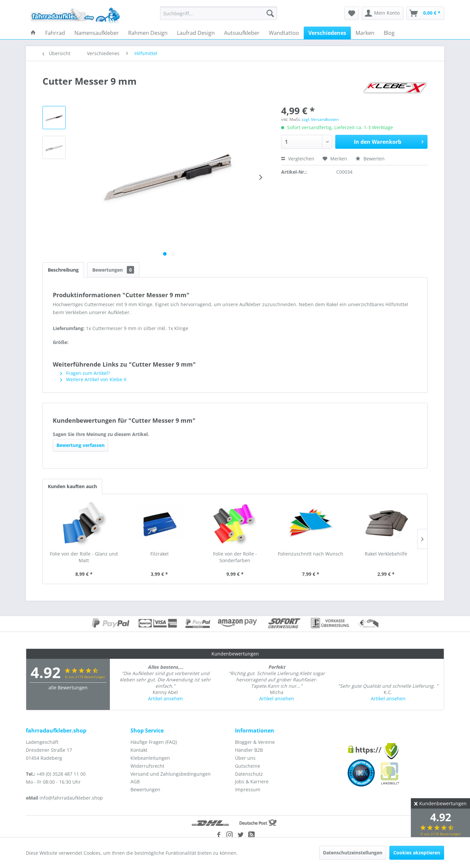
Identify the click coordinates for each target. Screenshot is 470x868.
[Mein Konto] (383, 13)
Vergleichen (298, 159)
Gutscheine (248, 766)
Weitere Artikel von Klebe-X (93, 379)
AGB (135, 781)
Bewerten (370, 159)
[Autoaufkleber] (242, 33)
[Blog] (389, 33)
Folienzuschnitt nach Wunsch (311, 554)
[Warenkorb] (425, 13)
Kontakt (139, 750)
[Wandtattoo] (284, 33)
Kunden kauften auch (72, 486)
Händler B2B (249, 750)
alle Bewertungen (68, 688)
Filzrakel (159, 554)
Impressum (248, 789)
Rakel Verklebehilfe (386, 554)
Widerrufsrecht (147, 766)
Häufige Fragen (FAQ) (154, 742)
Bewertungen (113, 270)
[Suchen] (270, 13)
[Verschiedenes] (327, 33)
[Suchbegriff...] (219, 13)
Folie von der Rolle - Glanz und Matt (84, 557)
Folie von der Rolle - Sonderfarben (235, 557)
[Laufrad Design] (196, 33)
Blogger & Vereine (255, 742)
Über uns (245, 758)
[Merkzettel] (352, 13)
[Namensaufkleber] (97, 33)
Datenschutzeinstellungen (353, 853)
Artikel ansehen (165, 698)
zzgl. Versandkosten (320, 119)
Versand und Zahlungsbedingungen (171, 774)
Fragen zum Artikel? (85, 373)
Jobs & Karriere (252, 781)
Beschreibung (63, 270)
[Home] (33, 33)
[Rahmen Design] (148, 33)
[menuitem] (219, 13)
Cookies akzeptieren (417, 853)
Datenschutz (249, 774)
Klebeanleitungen (150, 758)
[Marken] (365, 33)
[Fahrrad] (55, 33)
